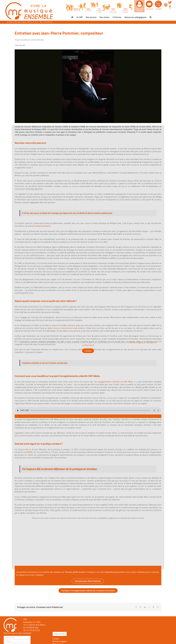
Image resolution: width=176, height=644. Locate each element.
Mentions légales (60, 641)
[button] (151, 17)
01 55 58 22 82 (33, 630)
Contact (56, 639)
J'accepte (88, 351)
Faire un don (60, 634)
